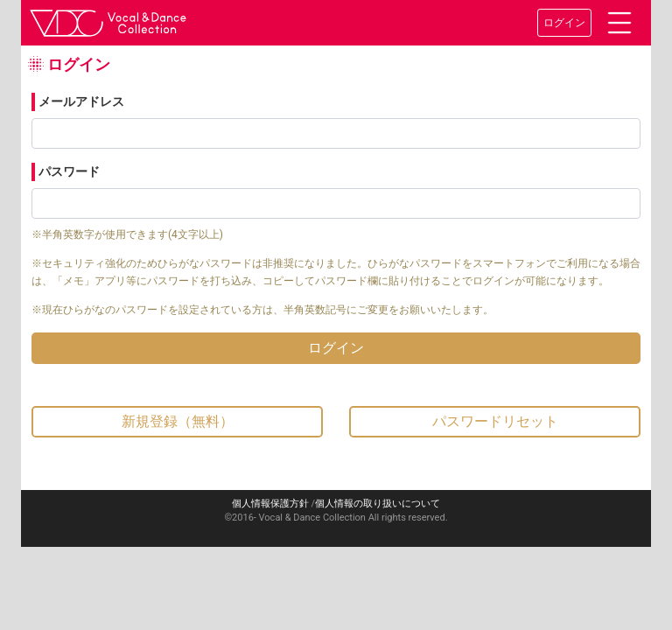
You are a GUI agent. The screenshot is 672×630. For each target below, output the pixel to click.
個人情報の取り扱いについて (378, 504)
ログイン (564, 23)
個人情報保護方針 (270, 504)
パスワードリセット (495, 421)
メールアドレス (81, 101)
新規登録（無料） (178, 421)
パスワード (69, 171)
